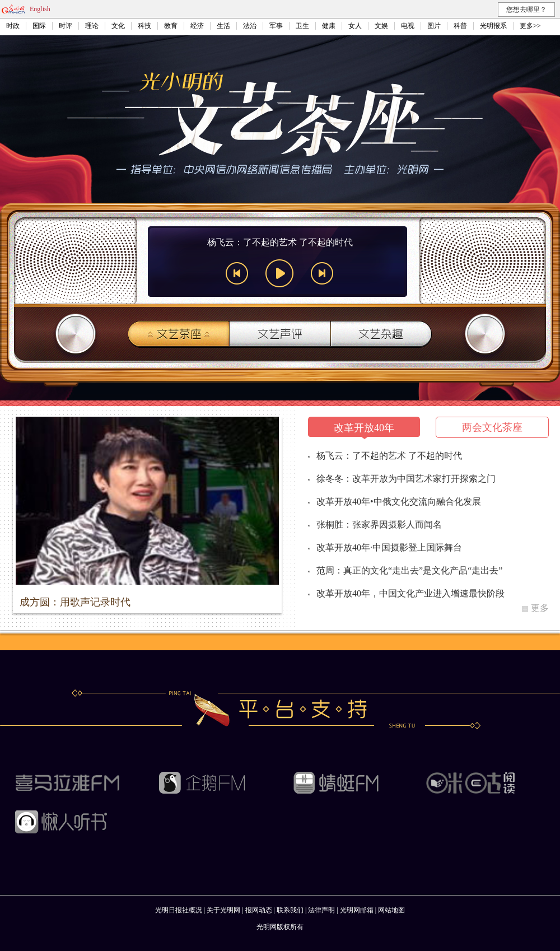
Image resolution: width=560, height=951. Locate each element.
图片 (434, 26)
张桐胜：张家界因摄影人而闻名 (379, 525)
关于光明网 (223, 910)
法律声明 (321, 910)
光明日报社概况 (179, 910)
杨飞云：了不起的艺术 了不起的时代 (389, 456)
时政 (13, 26)
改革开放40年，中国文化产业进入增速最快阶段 (410, 593)
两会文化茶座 (492, 427)
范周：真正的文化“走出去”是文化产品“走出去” (409, 570)
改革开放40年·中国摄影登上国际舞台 (389, 547)
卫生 (302, 26)
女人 (355, 26)
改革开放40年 (364, 428)
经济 (197, 26)
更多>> (530, 26)
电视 (408, 26)
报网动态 (259, 910)
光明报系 (493, 26)
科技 (144, 26)
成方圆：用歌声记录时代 (75, 602)
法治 (250, 26)
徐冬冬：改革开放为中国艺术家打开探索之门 (406, 479)
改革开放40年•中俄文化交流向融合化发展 (399, 502)
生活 (223, 26)
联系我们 (290, 910)
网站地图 (391, 910)
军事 (276, 26)
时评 (66, 26)
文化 (118, 26)
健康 (329, 26)
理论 (92, 26)
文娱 (381, 26)
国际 (39, 26)
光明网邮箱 (357, 910)
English (40, 9)
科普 (460, 26)
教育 (171, 26)
